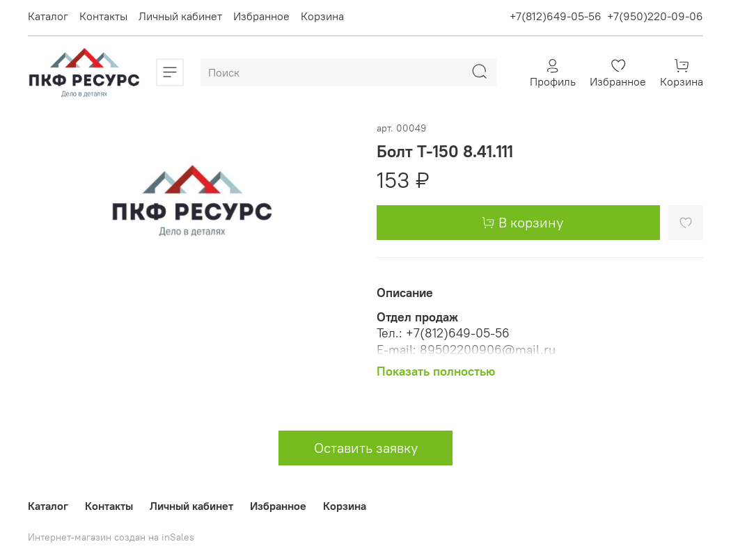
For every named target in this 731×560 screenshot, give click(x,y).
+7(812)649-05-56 (556, 16)
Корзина (322, 16)
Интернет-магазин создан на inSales (111, 537)
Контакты (103, 16)
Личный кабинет (180, 16)
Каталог (48, 16)
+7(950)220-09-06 (655, 16)
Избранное (261, 16)
